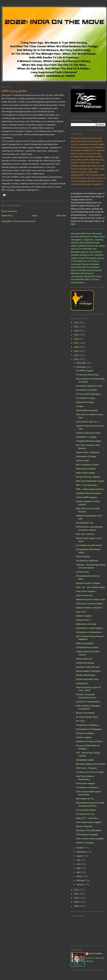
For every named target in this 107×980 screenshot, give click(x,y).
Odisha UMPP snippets (86, 497)
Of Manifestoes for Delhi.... (88, 647)
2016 (77, 347)
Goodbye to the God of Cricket (90, 772)
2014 (77, 355)
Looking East (82, 683)
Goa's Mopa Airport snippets (89, 822)
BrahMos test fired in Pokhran (89, 741)
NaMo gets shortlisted (86, 469)
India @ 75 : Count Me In (87, 818)
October (80, 848)
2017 (77, 343)
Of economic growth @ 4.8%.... (90, 386)
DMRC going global (85, 643)
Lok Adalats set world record (89, 545)
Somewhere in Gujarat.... (87, 437)
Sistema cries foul (84, 659)
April (79, 872)
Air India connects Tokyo (87, 717)
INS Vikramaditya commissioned (91, 764)
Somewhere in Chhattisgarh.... (90, 729)
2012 (77, 890)
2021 (77, 327)
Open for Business (84, 595)
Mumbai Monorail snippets (88, 477)
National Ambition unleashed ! (89, 608)
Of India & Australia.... (86, 733)
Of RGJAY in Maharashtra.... (89, 702)
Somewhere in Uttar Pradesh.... (90, 628)
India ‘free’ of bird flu (85, 534)
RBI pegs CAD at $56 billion (89, 830)
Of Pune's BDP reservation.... (89, 394)
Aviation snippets (84, 737)
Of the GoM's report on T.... (88, 422)
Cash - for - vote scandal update (90, 587)
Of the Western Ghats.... (87, 810)
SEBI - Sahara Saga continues (90, 489)
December (82, 363)
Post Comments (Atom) (25, 221)
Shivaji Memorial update (87, 410)
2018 (77, 339)
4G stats (80, 406)
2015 (77, 351)
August (80, 856)
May (79, 868)
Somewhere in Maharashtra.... (90, 632)
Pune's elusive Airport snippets (90, 839)
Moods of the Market (85, 713)
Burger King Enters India (87, 679)
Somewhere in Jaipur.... (87, 398)
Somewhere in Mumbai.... (87, 390)
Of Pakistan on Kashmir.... (88, 788)
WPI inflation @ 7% (85, 799)
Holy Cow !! (81, 612)
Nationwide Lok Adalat (86, 624)
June (79, 864)
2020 (77, 331)
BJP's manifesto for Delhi (87, 465)
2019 (77, 335)
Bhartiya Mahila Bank (86, 675)
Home (34, 216)
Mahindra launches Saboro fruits (91, 599)
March (80, 876)
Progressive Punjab (85, 402)
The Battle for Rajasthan (87, 561)
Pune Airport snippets (86, 591)
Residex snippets (84, 616)
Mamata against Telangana (88, 671)
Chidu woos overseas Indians (89, 604)
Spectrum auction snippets (88, 583)
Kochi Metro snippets (85, 783)
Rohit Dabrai (96, 954)
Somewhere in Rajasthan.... (88, 725)
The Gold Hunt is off (85, 814)
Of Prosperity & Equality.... (88, 835)
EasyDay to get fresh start (88, 667)
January (80, 884)
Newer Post (7, 216)
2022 (77, 323)
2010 (77, 898)
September (82, 852)
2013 (77, 359)
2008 (77, 906)
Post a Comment (9, 211)
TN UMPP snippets (84, 371)
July (79, 860)
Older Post (61, 216)
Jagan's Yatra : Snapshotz (88, 452)
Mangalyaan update (85, 760)
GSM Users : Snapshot (86, 768)
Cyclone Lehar (82, 461)
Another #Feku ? (83, 620)
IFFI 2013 (80, 721)
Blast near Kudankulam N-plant (90, 481)
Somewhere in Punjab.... (87, 456)
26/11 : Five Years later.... (87, 485)
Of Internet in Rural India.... (88, 375)
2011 (77, 894)
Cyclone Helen (83, 572)
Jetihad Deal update (85, 663)
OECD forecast (83, 557)
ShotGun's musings (85, 843)
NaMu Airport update (85, 473)
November (82, 367)
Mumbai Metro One (85, 523)
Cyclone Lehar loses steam (88, 433)
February (81, 880)
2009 (77, 902)
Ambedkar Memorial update (88, 441)
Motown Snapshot (84, 826)
